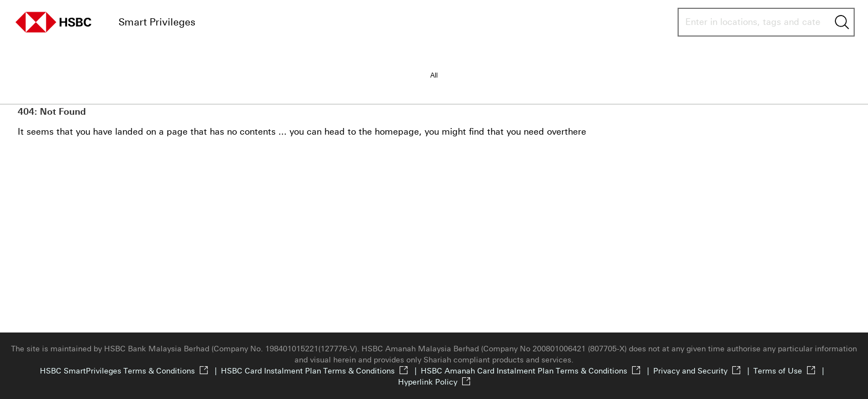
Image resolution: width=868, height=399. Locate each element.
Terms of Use (791, 371)
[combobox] (753, 22)
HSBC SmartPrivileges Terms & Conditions (130, 371)
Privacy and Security (703, 371)
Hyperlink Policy (434, 382)
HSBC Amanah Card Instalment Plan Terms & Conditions (537, 371)
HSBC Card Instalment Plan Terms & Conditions (321, 371)
